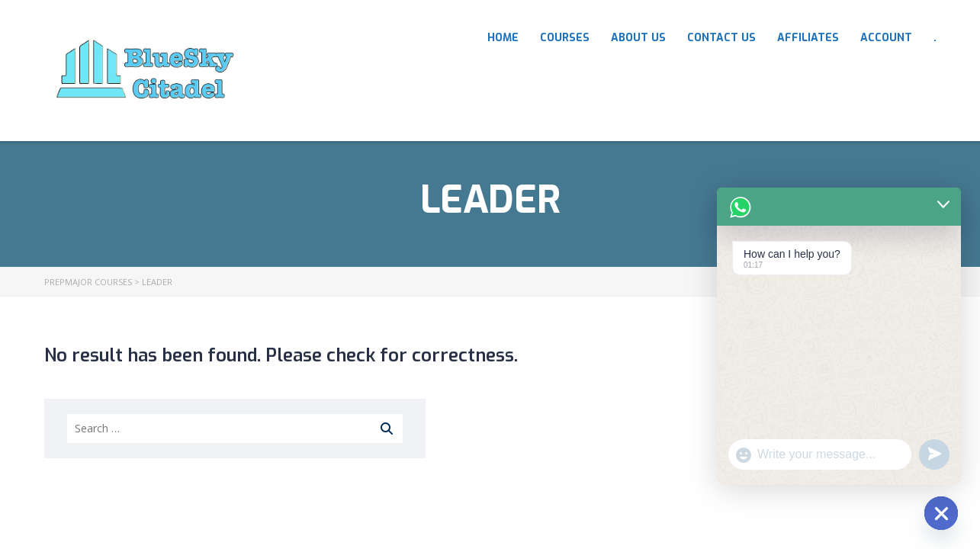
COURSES (565, 38)
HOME (503, 38)
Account (886, 38)
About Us (638, 38)
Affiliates (808, 38)
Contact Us (721, 38)
